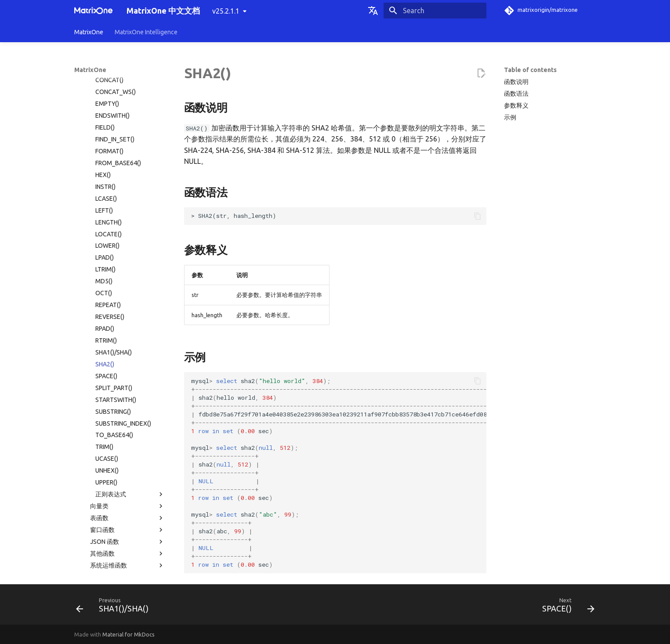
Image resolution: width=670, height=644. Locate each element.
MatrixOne (89, 32)
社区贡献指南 (120, 570)
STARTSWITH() (116, 274)
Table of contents (530, 70)
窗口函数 (127, 404)
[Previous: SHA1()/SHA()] (115, 607)
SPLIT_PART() (114, 262)
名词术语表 (90, 558)
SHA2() (105, 239)
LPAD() (105, 132)
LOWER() (107, 120)
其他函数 (127, 428)
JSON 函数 (127, 416)
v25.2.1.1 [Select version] (226, 11)
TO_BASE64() (114, 309)
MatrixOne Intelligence (146, 32)
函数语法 (516, 94)
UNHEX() (107, 345)
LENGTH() (109, 97)
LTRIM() (105, 144)
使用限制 (122, 487)
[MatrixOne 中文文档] (94, 11)
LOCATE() (109, 109)
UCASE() (107, 333)
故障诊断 (120, 522)
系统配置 (122, 452)
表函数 (127, 392)
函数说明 (516, 82)
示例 (510, 117)
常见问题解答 (120, 534)
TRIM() (104, 321)
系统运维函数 (127, 440)
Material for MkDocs (129, 634)
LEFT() (104, 85)
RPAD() (105, 203)
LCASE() (106, 73)
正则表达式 (130, 369)
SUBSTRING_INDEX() (123, 298)
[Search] (435, 11)
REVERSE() (110, 191)
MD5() (104, 156)
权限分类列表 (98, 475)
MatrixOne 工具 (122, 510)
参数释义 (516, 105)
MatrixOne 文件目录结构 (113, 499)
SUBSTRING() (113, 286)
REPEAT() (108, 179)
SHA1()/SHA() (114, 227)
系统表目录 (95, 463)
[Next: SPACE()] (565, 607)
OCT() (104, 167)
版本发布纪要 (120, 546)
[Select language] (373, 11)
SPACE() (106, 250)
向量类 (127, 380)
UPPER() (106, 357)
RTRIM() (106, 215)
